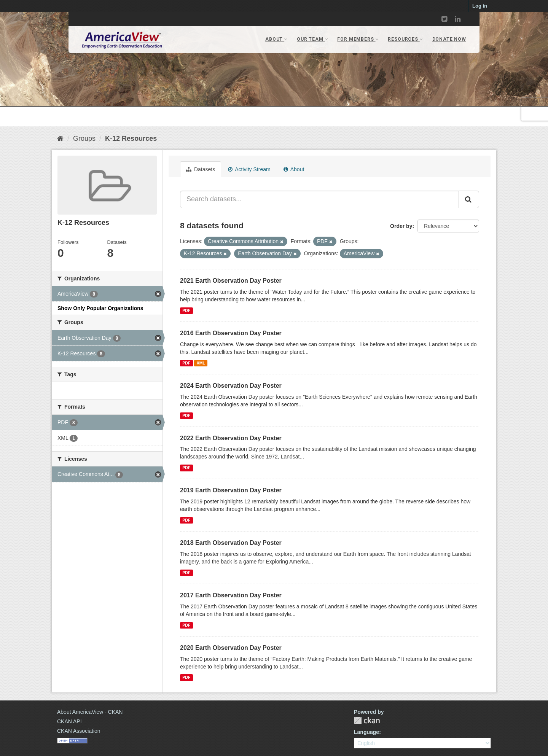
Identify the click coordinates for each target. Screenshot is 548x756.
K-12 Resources (131, 138)
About (294, 169)
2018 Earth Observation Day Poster (231, 543)
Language (366, 732)
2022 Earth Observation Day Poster (231, 438)
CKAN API (69, 721)
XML (201, 363)
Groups (84, 138)
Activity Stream (249, 169)
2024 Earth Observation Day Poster (231, 386)
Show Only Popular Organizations (100, 308)
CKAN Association (79, 731)
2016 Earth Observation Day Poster (231, 333)
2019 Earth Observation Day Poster (231, 490)
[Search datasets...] (319, 199)
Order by (401, 226)
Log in (480, 6)
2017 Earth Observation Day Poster (231, 595)
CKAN (367, 720)
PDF (186, 310)
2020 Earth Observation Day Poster (231, 648)
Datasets (201, 169)
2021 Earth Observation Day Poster (231, 281)
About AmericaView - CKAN (90, 712)
